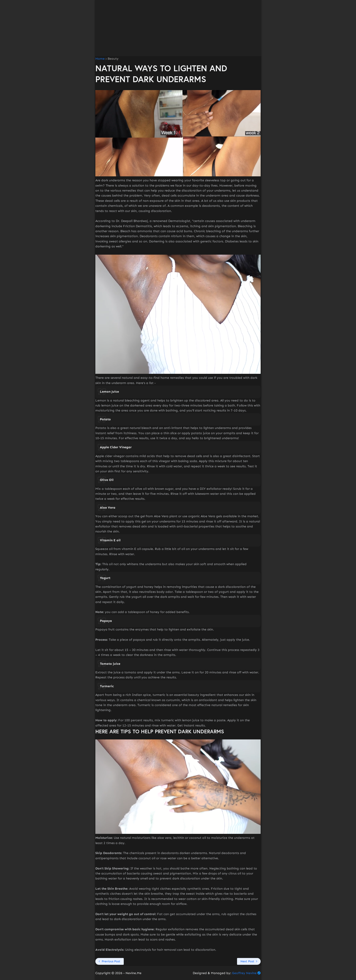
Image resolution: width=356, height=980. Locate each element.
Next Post (247, 961)
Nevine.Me (133, 973)
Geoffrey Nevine (244, 973)
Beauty (113, 59)
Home (100, 59)
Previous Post (111, 961)
